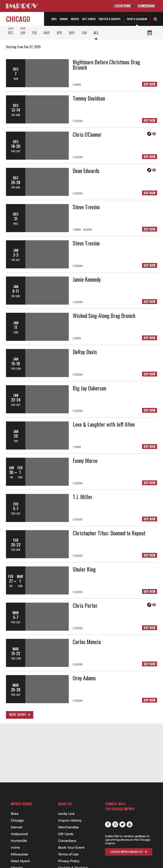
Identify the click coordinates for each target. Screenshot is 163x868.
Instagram (115, 824)
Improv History (70, 821)
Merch (75, 19)
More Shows (18, 715)
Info (54, 19)
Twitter (122, 824)
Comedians (146, 6)
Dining (64, 19)
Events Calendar (137, 19)
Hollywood (19, 834)
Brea (14, 814)
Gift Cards (89, 19)
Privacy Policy (69, 861)
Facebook (108, 824)
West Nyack (20, 861)
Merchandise (68, 827)
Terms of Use (68, 854)
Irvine (15, 848)
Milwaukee (19, 854)
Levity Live (66, 814)
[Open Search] (155, 19)
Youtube (130, 824)
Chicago (18, 19)
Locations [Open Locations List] (124, 6)
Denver (17, 827)
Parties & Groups (109, 19)
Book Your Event (71, 848)
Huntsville (19, 841)
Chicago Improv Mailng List (127, 852)
